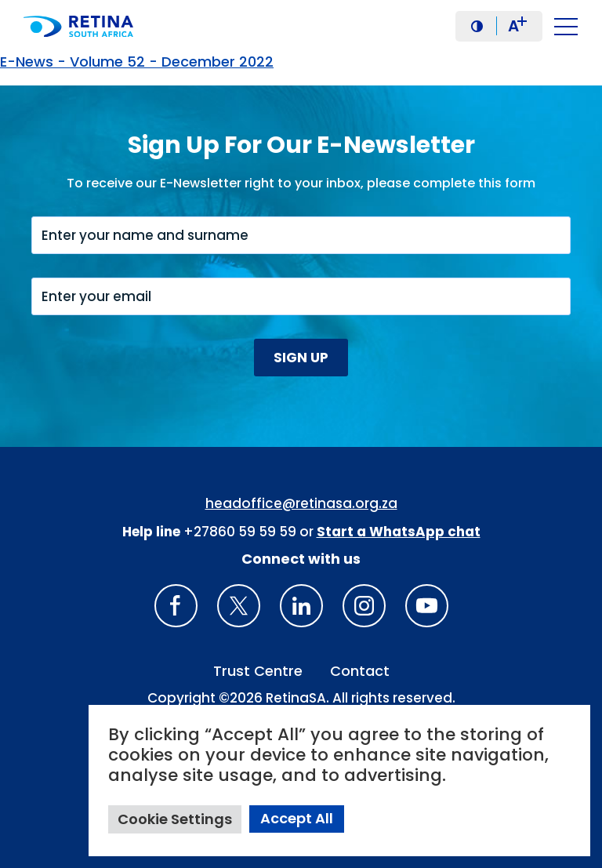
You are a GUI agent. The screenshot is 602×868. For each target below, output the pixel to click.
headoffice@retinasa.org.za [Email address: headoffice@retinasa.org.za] (301, 503)
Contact (360, 671)
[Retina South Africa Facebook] (176, 606)
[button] (477, 26)
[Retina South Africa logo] (82, 26)
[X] (239, 606)
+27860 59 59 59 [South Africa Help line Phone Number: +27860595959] (240, 532)
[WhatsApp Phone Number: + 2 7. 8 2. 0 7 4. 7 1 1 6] (399, 532)
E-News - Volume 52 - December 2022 (137, 62)
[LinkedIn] (301, 606)
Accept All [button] (297, 818)
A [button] (517, 26)
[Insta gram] (364, 606)
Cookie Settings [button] (175, 819)
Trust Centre (258, 671)
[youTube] (427, 606)
